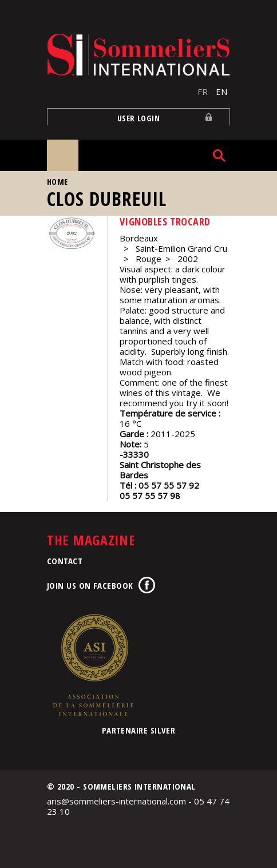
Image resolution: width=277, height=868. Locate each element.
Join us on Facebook (90, 585)
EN (221, 92)
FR (203, 92)
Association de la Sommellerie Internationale (93, 665)
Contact (65, 561)
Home (58, 182)
